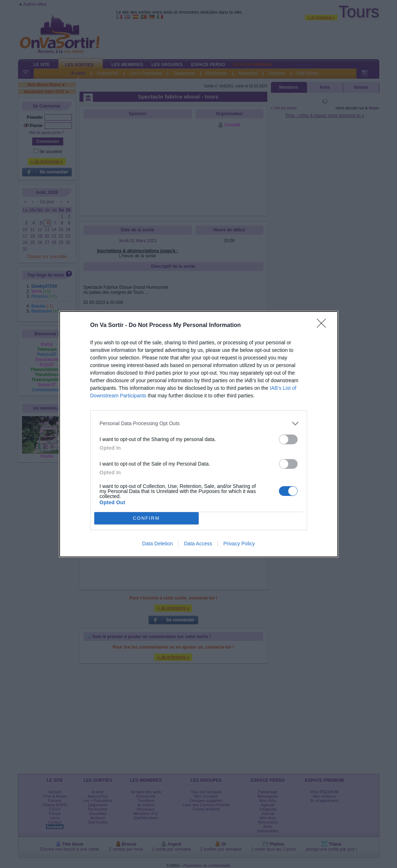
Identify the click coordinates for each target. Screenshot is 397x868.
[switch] (288, 439)
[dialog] (199, 434)
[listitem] (199, 424)
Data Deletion (158, 544)
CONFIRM (146, 518)
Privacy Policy (239, 544)
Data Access (198, 544)
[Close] (324, 326)
